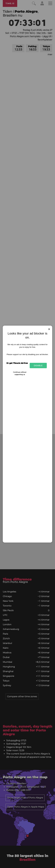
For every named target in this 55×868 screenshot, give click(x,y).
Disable (38, 365)
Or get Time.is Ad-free (17, 363)
